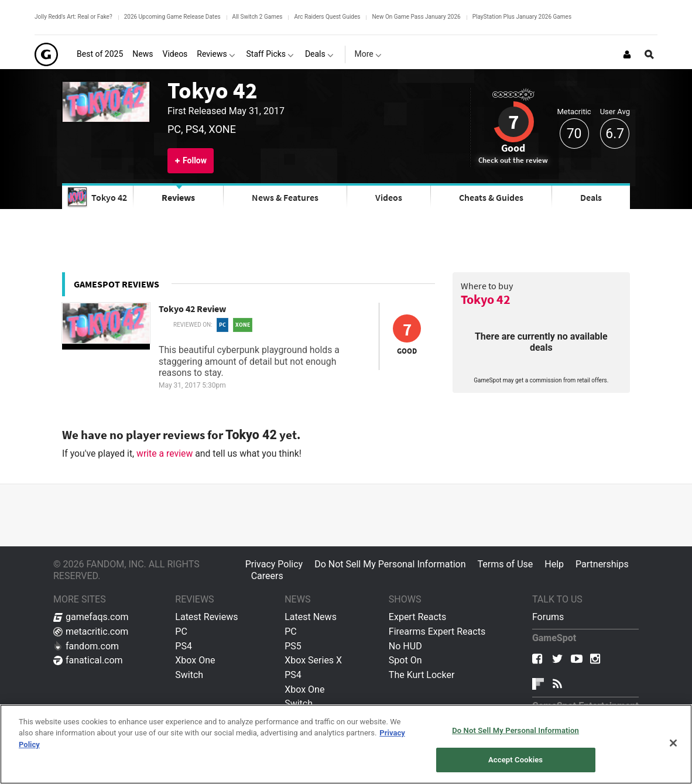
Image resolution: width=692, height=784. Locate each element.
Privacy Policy (274, 564)
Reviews (178, 197)
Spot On (405, 660)
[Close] (673, 743)
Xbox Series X (313, 660)
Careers (267, 576)
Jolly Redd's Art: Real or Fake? (73, 17)
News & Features (285, 197)
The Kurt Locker (422, 675)
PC (181, 631)
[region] (346, 744)
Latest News (311, 617)
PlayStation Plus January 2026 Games (522, 17)
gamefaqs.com (91, 617)
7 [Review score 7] (513, 122)
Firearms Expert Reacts (437, 631)
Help (554, 564)
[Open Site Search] (649, 54)
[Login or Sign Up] (627, 54)
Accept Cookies (515, 760)
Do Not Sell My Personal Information (390, 564)
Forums (548, 617)
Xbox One (195, 660)
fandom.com (86, 646)
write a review (165, 453)
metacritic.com (91, 631)
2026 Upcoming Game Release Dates (172, 17)
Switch (189, 675)
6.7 (615, 134)
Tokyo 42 (213, 90)
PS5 (293, 646)
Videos (389, 197)
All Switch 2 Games (258, 17)
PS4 (184, 646)
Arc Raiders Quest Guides (327, 17)
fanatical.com (88, 660)
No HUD (405, 646)
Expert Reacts (417, 617)
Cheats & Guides (491, 197)
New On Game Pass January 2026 (416, 17)
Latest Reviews (206, 617)
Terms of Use (506, 564)
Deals (591, 197)
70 (574, 134)
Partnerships (602, 564)
